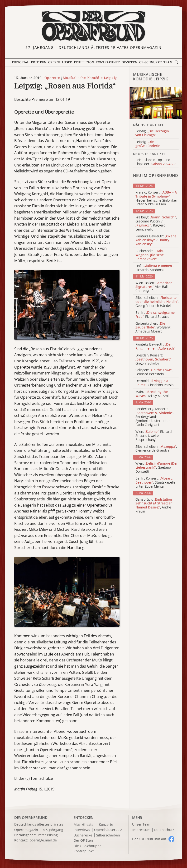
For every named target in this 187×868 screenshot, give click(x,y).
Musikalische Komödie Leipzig (90, 78)
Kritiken (39, 62)
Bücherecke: (150, 255)
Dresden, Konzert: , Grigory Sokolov (153, 359)
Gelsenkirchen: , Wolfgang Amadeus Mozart (153, 328)
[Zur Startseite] (93, 26)
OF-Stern (129, 62)
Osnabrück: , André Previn (154, 506)
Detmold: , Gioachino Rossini (155, 383)
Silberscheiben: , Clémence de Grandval (156, 449)
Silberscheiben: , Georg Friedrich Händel (157, 302)
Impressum (141, 830)
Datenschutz (164, 830)
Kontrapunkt (108, 62)
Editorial (21, 62)
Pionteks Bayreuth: (156, 240)
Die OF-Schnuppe (88, 846)
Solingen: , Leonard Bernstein (154, 372)
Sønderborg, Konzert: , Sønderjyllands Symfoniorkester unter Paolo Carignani (155, 417)
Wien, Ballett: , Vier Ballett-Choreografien (154, 287)
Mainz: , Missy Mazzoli (152, 394)
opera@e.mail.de (43, 840)
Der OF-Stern (84, 841)
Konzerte (106, 825)
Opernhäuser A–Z (108, 830)
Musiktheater (84, 825)
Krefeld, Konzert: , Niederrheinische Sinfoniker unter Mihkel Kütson (156, 198)
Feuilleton (84, 62)
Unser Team (142, 824)
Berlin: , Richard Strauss (155, 315)
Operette (52, 78)
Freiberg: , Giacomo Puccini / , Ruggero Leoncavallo (156, 223)
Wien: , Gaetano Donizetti (157, 467)
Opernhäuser (60, 62)
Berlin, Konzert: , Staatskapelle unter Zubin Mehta (155, 482)
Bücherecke (83, 835)
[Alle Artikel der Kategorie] (156, 103)
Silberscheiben (108, 835)
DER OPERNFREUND (31, 817)
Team (168, 62)
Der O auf (149, 839)
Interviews (82, 830)
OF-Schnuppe (150, 62)
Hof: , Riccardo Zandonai (154, 268)
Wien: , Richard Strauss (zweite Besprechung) (153, 436)
